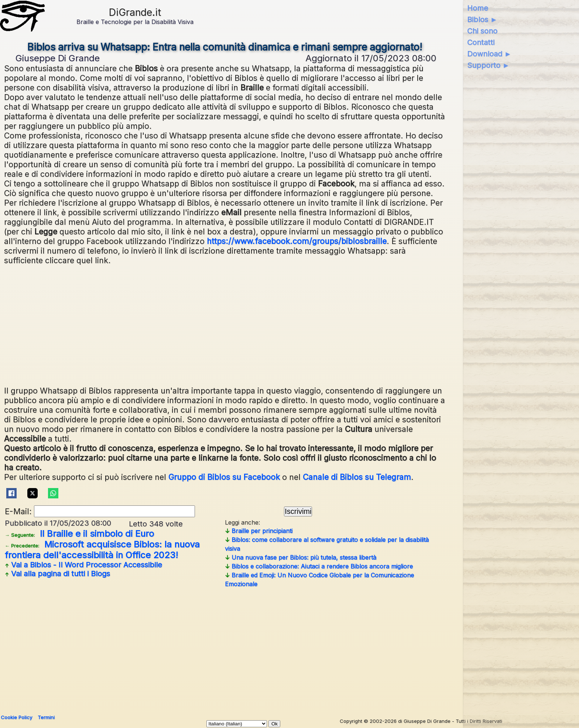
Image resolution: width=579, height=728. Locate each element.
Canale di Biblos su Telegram (357, 477)
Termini (46, 717)
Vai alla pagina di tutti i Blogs (57, 574)
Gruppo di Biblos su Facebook (224, 477)
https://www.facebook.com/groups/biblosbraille (297, 241)
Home (478, 8)
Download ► (489, 54)
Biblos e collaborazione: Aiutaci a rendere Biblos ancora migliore (319, 566)
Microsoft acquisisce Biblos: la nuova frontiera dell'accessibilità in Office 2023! (102, 550)
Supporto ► (489, 65)
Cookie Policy (16, 717)
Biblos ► (482, 20)
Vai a (83, 565)
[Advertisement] (226, 324)
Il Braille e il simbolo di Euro (79, 534)
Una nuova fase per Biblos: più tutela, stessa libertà (301, 557)
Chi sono (482, 31)
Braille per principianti (259, 531)
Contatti (481, 42)
